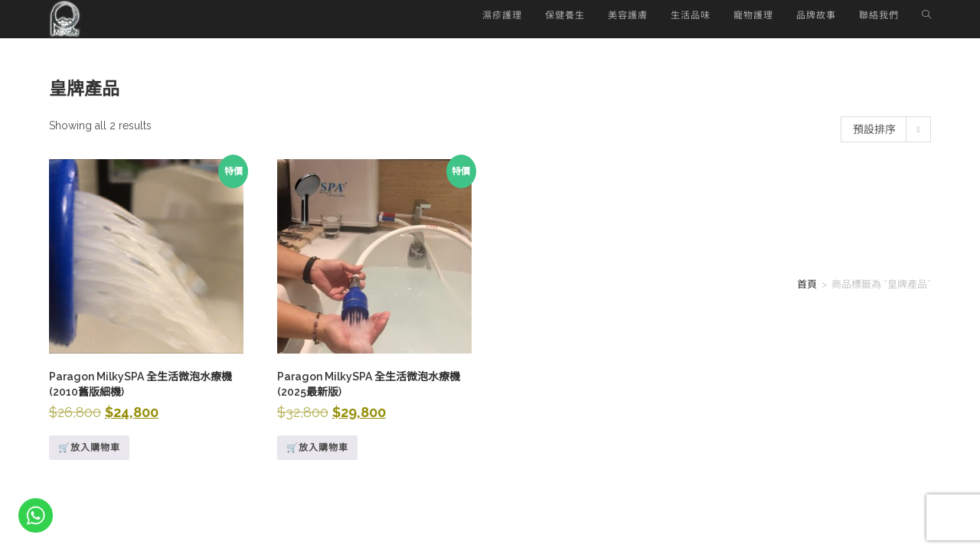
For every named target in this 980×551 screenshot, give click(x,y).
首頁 (807, 284)
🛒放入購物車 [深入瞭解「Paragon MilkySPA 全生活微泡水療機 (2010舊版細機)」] (89, 448)
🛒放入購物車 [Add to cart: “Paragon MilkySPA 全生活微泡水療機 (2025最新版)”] (317, 448)
